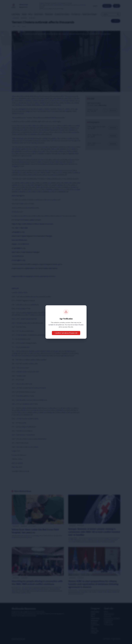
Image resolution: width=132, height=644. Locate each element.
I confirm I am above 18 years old (66, 333)
